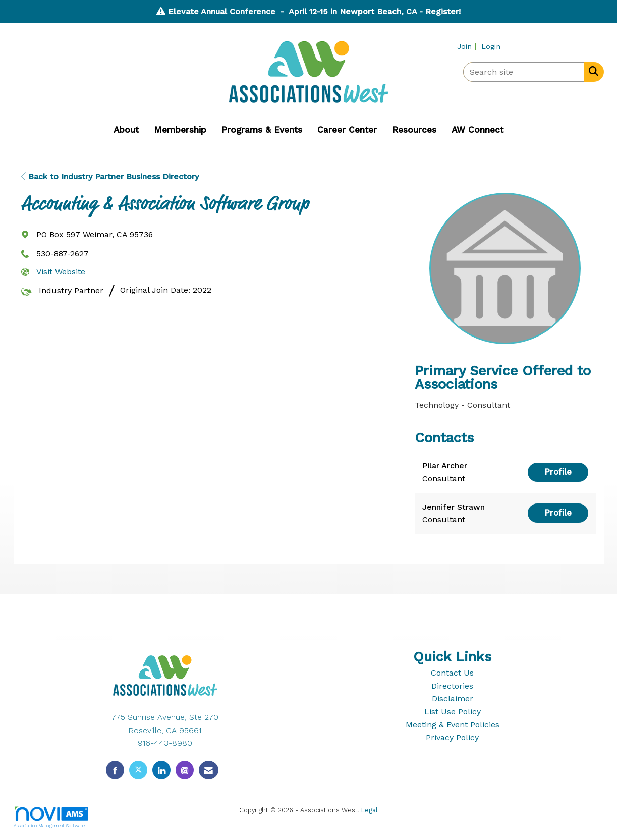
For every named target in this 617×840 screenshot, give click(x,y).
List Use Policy (453, 712)
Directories (452, 686)
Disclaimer (453, 698)
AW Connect (478, 130)
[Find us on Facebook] (115, 770)
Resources (414, 130)
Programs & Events (262, 130)
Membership (180, 130)
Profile (558, 472)
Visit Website (61, 272)
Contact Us (452, 673)
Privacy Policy (452, 737)
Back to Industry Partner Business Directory (110, 176)
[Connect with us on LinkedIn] (161, 770)
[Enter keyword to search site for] (524, 72)
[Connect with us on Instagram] (185, 770)
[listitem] (468, 46)
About (126, 130)
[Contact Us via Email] (209, 770)
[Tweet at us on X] (138, 770)
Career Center (347, 130)
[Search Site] (592, 71)
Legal (370, 810)
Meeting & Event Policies (453, 725)
